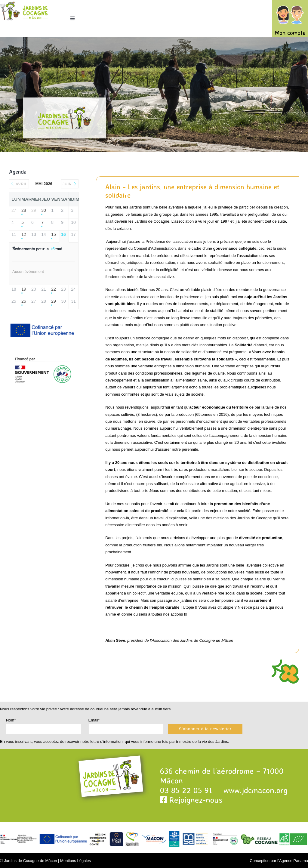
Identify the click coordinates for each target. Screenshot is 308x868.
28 (24, 210)
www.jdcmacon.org (256, 790)
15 (54, 234)
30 (44, 210)
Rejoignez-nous (191, 800)
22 (54, 289)
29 (54, 301)
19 (24, 289)
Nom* (11, 720)
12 (24, 234)
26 (24, 301)
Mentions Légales (75, 861)
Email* (94, 720)
